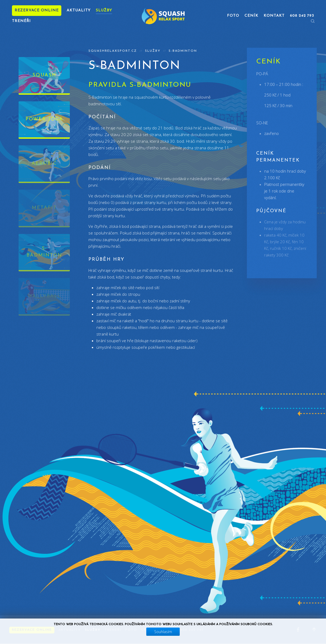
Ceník (251, 16)
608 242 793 (192, 630)
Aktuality (79, 10)
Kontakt (274, 16)
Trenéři (21, 21)
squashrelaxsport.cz (113, 51)
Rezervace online (37, 10)
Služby (104, 10)
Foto (233, 16)
